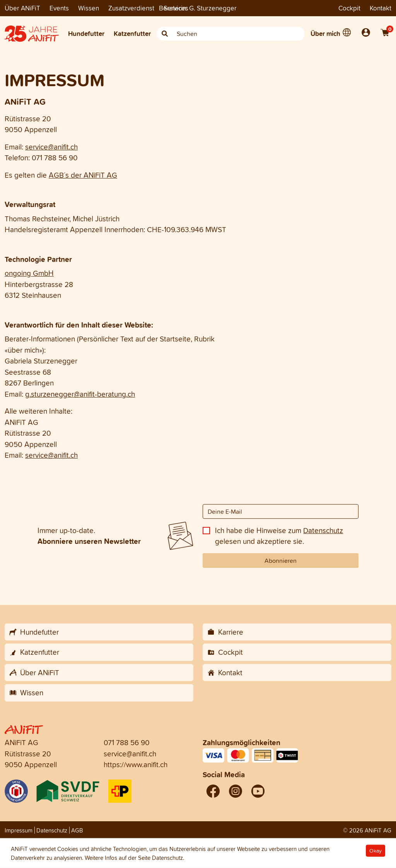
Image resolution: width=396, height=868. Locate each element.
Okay (376, 851)
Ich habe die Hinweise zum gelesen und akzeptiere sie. (279, 536)
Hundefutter (86, 33)
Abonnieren (281, 561)
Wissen (89, 8)
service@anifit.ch (51, 147)
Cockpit (349, 8)
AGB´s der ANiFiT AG (83, 175)
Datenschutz (323, 530)
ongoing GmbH (29, 273)
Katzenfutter (132, 33)
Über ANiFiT (22, 8)
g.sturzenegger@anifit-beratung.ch (80, 394)
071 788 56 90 (127, 742)
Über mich (325, 33)
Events (59, 8)
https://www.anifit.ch (136, 764)
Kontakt (381, 8)
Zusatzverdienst (131, 8)
